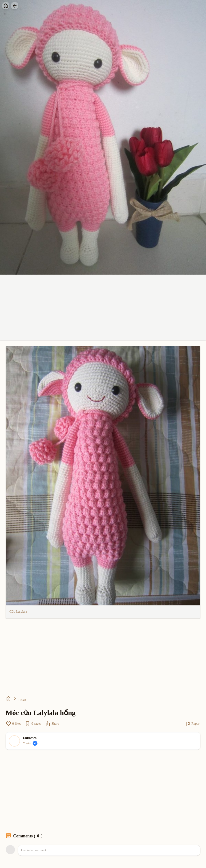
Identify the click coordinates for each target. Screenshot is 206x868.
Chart (22, 700)
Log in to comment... (35, 850)
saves (33, 724)
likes (13, 724)
